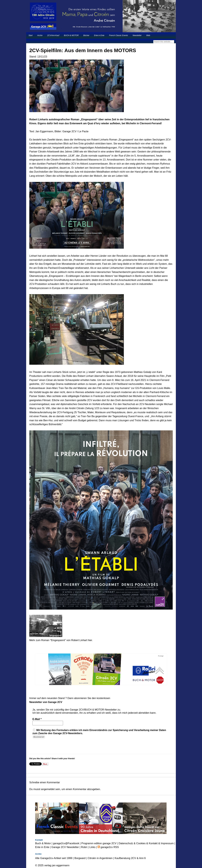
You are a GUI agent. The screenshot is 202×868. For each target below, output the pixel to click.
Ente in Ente (99, 35)
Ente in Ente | (43, 847)
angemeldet (48, 789)
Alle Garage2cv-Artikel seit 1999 (54, 858)
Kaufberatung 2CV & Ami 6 (130, 858)
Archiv (40, 35)
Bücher (86, 35)
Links (92, 847)
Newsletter (137, 35)
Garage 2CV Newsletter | (66, 847)
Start (30, 35)
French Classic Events (118, 35)
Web (148, 35)
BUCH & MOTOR (71, 35)
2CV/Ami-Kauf (53, 35)
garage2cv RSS (109, 847)
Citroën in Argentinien (100, 858)
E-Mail (37, 719)
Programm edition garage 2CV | (100, 843)
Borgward (80, 858)
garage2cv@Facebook (66, 843)
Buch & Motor (43, 843)
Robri (84, 847)
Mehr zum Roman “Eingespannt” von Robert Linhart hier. (61, 640)
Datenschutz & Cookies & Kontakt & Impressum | (147, 843)
